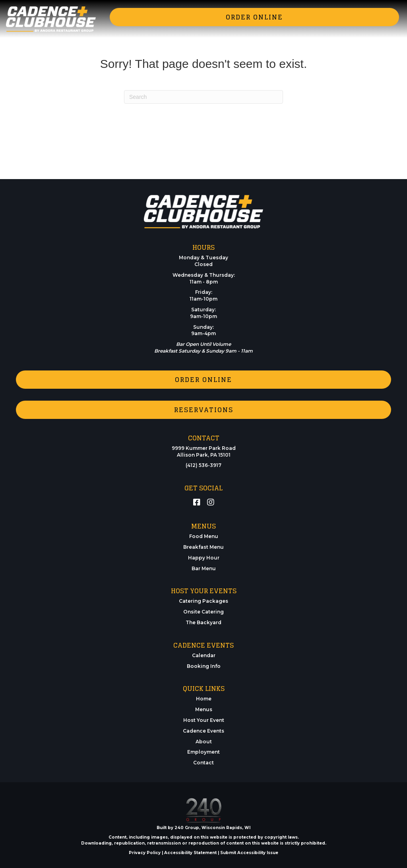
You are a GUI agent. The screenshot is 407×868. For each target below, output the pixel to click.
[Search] (203, 97)
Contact (203, 763)
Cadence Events (203, 731)
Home (204, 699)
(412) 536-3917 (203, 465)
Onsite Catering (203, 612)
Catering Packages (203, 601)
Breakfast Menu (203, 547)
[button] (254, 17)
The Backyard (203, 622)
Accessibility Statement (190, 853)
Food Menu (204, 536)
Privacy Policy (145, 853)
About (204, 742)
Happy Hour (204, 558)
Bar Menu (204, 568)
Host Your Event (204, 720)
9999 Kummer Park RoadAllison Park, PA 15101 (204, 451)
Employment (203, 752)
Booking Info (204, 666)
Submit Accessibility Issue (249, 853)
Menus (204, 709)
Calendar (204, 655)
